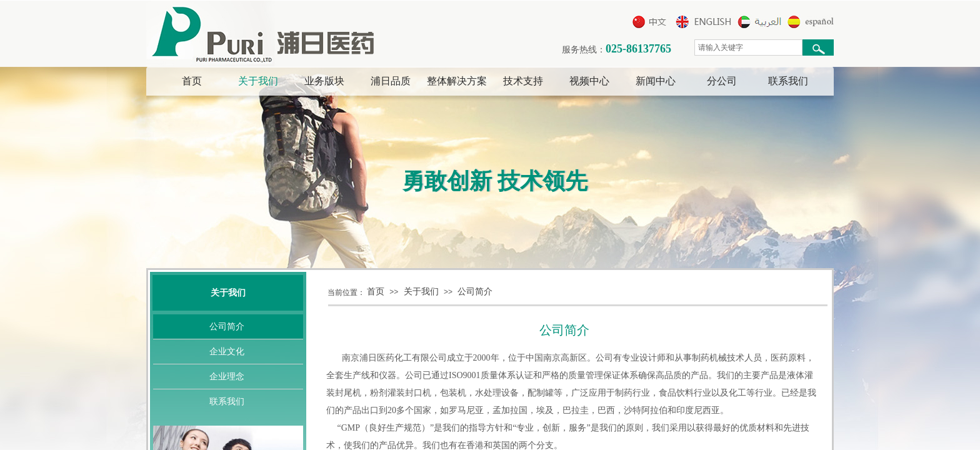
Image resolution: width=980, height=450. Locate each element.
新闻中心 (656, 81)
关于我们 (258, 81)
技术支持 (523, 81)
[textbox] (748, 47)
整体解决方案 (457, 81)
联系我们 (788, 81)
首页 (192, 81)
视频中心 (589, 81)
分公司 (722, 81)
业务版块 (324, 81)
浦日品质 (391, 81)
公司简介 (475, 292)
